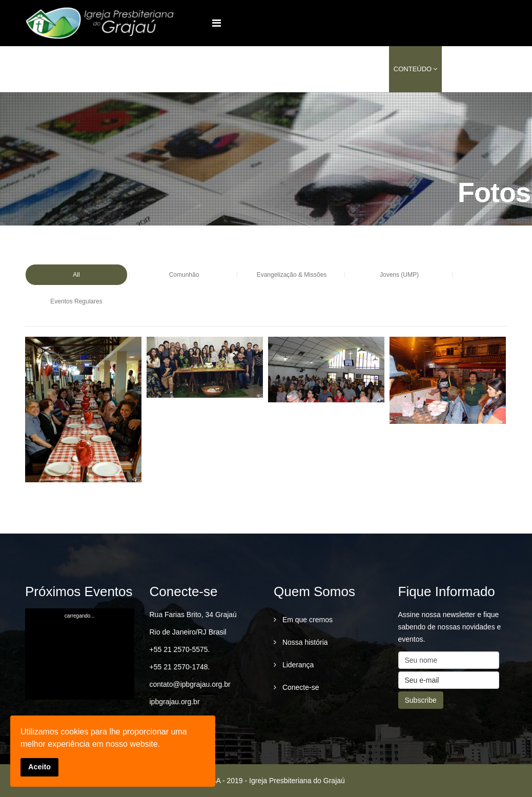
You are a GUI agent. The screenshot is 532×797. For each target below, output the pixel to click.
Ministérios (308, 69)
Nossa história (304, 642)
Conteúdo (413, 69)
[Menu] (217, 23)
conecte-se (468, 69)
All (76, 275)
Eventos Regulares (76, 301)
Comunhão (184, 275)
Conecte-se (300, 687)
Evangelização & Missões (292, 275)
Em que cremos (306, 620)
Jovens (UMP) (399, 275)
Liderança (297, 665)
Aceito (39, 767)
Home (205, 69)
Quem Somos (248, 69)
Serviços (362, 69)
